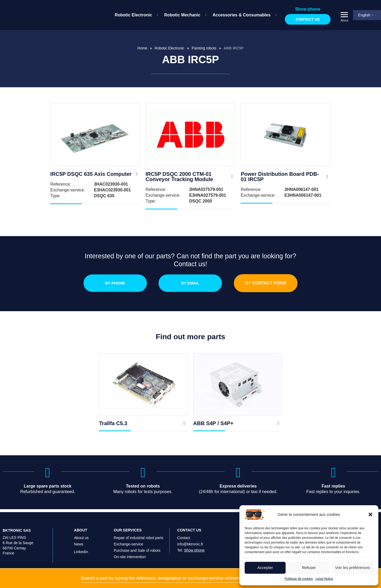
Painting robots (204, 48)
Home (142, 48)
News (79, 566)
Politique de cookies (299, 579)
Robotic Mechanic (181, 15)
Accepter (265, 568)
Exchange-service (129, 566)
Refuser (309, 568)
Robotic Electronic (132, 15)
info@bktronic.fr (190, 566)
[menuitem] (134, 15)
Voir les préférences (353, 568)
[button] (370, 514)
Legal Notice (324, 579)
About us (81, 560)
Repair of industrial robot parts (139, 560)
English (363, 15)
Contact (184, 560)
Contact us (307, 19)
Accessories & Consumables (240, 15)
